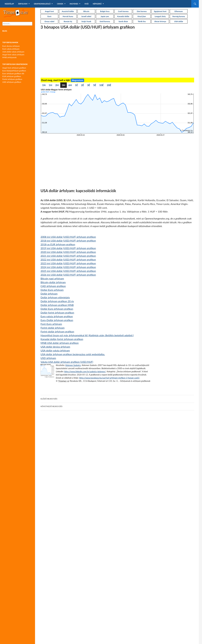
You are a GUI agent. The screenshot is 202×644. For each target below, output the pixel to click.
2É (83, 85)
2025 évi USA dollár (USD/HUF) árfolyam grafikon (68, 271)
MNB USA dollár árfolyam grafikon (60, 343)
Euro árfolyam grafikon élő (13, 73)
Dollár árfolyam (49, 294)
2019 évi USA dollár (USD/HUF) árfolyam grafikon (68, 248)
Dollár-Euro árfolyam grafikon (57, 309)
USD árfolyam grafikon (12, 82)
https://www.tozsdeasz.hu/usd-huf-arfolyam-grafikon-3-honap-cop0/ (109, 378)
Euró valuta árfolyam (11, 49)
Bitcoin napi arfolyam (52, 278)
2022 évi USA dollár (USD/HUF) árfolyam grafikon (68, 259)
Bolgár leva (105, 11)
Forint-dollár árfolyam (53, 328)
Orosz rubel (49, 21)
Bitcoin (86, 11)
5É (95, 85)
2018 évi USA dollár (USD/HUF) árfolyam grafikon (68, 241)
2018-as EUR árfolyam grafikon (58, 244)
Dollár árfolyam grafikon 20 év (57, 301)
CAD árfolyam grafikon (53, 286)
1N (44, 85)
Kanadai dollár (123, 16)
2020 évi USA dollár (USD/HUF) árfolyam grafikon (68, 252)
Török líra (142, 21)
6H (70, 85)
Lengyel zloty (160, 16)
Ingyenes (74, 4)
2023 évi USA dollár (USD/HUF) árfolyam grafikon (68, 263)
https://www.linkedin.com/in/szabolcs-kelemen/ (85, 371)
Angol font (49, 11)
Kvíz (87, 4)
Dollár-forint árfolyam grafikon (57, 313)
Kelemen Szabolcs (73, 365)
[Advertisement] (117, 54)
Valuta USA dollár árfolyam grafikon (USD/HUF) (67, 362)
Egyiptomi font (160, 11)
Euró (49, 16)
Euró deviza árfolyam (11, 46)
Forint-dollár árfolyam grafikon (57, 331)
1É (76, 85)
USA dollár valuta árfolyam (55, 350)
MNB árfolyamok (9, 57)
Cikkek (60, 4)
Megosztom (77, 80)
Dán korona (142, 11)
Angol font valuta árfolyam (13, 55)
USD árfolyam (48, 358)
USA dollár (179, 21)
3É (89, 85)
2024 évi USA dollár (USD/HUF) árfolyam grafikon (68, 267)
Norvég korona (179, 16)
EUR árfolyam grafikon (12, 76)
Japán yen (105, 16)
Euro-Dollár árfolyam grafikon (57, 320)
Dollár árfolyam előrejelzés (55, 297)
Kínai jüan (142, 16)
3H (64, 85)
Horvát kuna (68, 16)
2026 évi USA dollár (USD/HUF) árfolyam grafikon (68, 275)
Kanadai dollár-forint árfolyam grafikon (62, 339)
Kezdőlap (9, 4)
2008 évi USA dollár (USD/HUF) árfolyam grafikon (68, 237)
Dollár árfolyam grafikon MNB (57, 305)
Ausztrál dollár (68, 11)
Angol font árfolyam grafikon (14, 68)
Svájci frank (86, 21)
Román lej (68, 21)
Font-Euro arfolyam (51, 324)
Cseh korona (123, 11)
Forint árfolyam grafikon (12, 79)
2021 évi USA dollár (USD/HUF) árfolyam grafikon (68, 256)
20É (109, 85)
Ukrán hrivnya (160, 21)
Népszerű (97, 4)
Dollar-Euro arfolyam (52, 290)
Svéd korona (105, 21)
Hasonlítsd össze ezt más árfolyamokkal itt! (87, 335)
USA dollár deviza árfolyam (55, 347)
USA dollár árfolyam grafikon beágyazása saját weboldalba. (73, 354)
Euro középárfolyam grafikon (14, 71)
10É (101, 85)
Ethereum (179, 11)
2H (57, 85)
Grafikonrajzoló (42, 4)
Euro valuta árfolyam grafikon (57, 316)
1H (50, 85)
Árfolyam (23, 4)
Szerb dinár (123, 21)
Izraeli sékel (86, 16)
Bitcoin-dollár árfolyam (53, 282)
